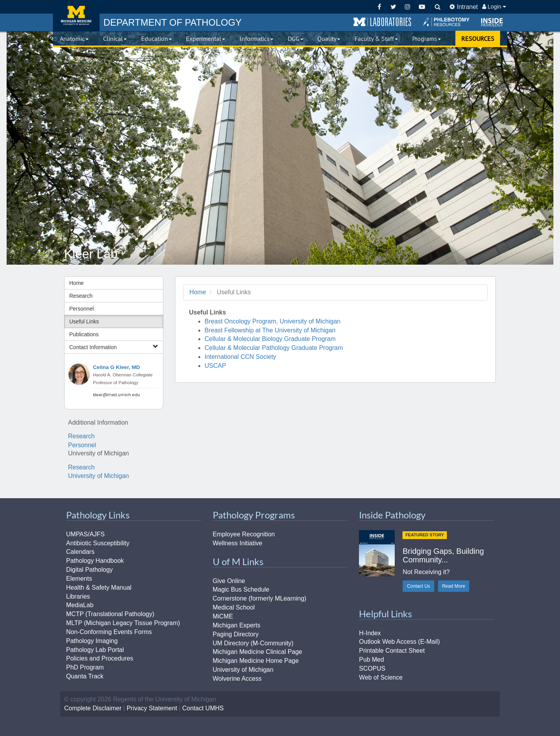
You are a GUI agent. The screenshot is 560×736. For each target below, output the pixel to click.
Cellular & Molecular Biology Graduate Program (270, 339)
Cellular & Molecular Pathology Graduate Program (274, 348)
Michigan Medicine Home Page (256, 661)
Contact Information (114, 347)
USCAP (215, 366)
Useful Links (84, 321)
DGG (296, 39)
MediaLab (80, 605)
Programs (427, 39)
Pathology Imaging (92, 641)
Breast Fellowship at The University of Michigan (270, 330)
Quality (329, 39)
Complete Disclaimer (93, 708)
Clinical (115, 39)
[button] (382, 22)
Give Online (229, 581)
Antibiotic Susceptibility (98, 543)
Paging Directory (236, 634)
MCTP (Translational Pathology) (110, 614)
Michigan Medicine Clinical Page (257, 652)
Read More (454, 586)
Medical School (234, 607)
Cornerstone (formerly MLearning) (260, 598)
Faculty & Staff (376, 39)
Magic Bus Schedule (241, 589)
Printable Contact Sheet (392, 651)
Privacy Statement (152, 708)
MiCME (223, 616)
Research (81, 296)
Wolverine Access (237, 679)
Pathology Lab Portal (95, 650)
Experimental (206, 39)
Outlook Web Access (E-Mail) (399, 642)
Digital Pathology (89, 570)
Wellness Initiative (238, 543)
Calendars (80, 552)
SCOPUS (372, 668)
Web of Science (381, 677)
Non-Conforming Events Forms (109, 632)
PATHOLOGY (172, 22)
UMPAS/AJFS (85, 534)
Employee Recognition (244, 534)
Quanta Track (85, 676)
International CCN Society (240, 357)
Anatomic (74, 39)
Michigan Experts (237, 625)
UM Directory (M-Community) (253, 643)
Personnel (81, 309)
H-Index (370, 633)
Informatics (256, 39)
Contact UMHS (203, 708)
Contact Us (418, 586)
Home (76, 283)
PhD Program (85, 667)
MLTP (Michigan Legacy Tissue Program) (123, 623)
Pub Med (371, 660)
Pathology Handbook (95, 561)
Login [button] (494, 7)
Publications (84, 334)
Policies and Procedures (100, 658)
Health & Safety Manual (99, 588)
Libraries (78, 596)
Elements (79, 579)
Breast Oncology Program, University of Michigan (272, 321)
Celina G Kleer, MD (116, 367)
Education (157, 39)
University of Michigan (99, 476)
